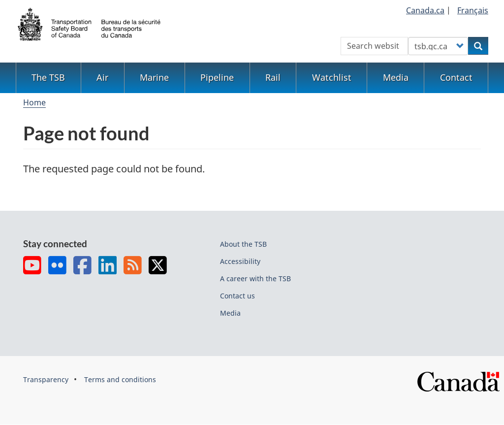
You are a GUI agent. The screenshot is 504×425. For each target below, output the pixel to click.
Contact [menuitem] (456, 77)
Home (34, 102)
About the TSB (243, 244)
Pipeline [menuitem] (217, 77)
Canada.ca (425, 10)
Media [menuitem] (396, 77)
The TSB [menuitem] (48, 77)
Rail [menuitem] (273, 77)
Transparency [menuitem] (46, 379)
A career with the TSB (255, 278)
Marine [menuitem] (154, 77)
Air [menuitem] (102, 77)
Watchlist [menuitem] (332, 77)
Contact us (237, 296)
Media (230, 313)
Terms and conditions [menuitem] (120, 379)
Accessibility (240, 261)
